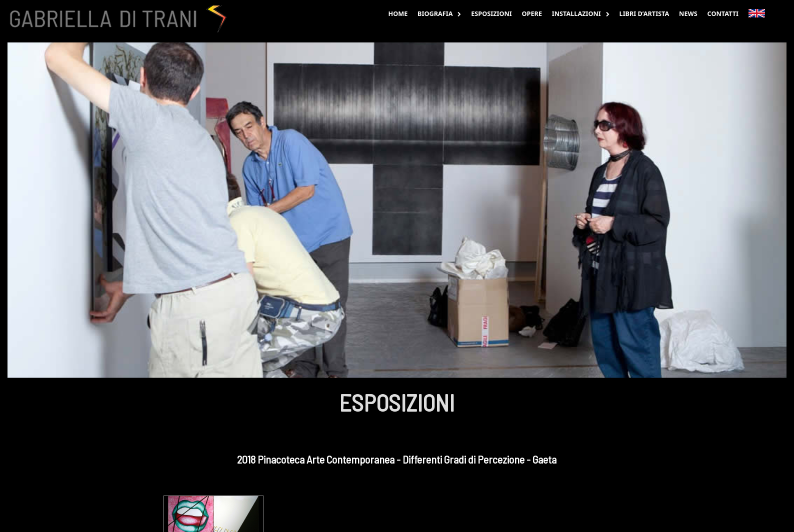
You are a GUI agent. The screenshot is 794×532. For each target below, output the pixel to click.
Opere (532, 13)
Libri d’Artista (644, 13)
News (688, 13)
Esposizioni (491, 13)
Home (398, 13)
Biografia (439, 13)
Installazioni (581, 13)
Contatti (723, 13)
